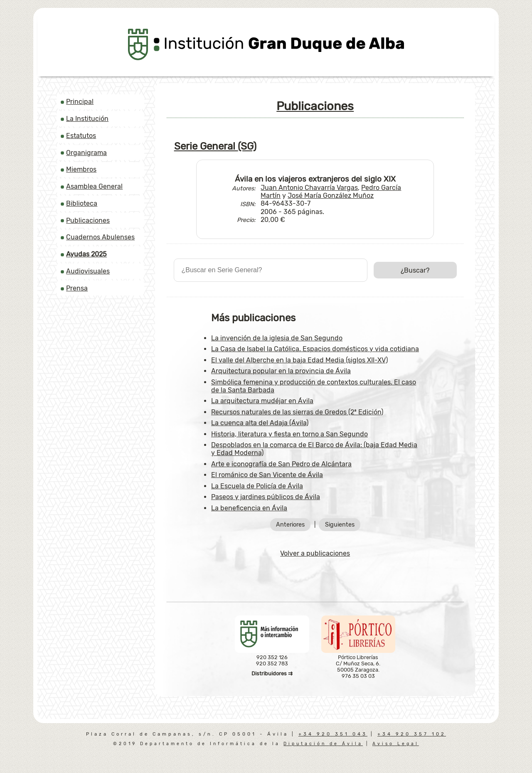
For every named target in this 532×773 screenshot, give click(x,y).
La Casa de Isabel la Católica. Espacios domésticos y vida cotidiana (315, 349)
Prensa (77, 288)
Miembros (81, 169)
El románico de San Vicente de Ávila (267, 475)
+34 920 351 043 (333, 734)
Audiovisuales (88, 271)
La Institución (87, 119)
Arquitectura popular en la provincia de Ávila (281, 371)
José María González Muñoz (331, 196)
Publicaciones (88, 220)
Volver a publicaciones (315, 553)
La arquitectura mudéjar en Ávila (262, 401)
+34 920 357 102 (412, 734)
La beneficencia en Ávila (249, 508)
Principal (80, 102)
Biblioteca (82, 203)
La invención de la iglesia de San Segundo (277, 338)
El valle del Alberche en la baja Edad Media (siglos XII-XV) (299, 360)
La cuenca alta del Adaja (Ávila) (260, 423)
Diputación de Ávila (323, 744)
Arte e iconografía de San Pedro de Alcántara (281, 464)
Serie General (215, 146)
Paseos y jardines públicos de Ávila (266, 497)
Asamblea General (94, 186)
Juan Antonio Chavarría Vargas (309, 188)
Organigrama (86, 153)
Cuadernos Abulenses (100, 237)
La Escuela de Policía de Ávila (257, 486)
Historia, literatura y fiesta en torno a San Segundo (289, 434)
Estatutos (81, 136)
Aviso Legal (396, 744)
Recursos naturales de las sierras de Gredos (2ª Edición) (297, 412)
